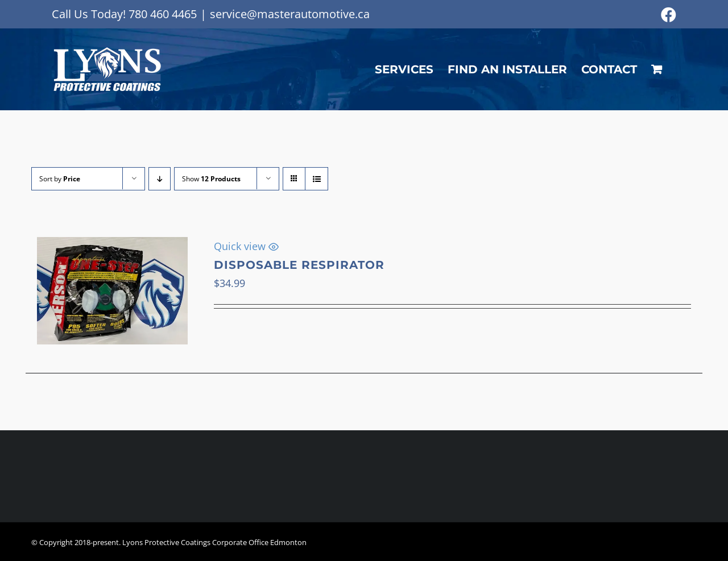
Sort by (60, 179)
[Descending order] (160, 179)
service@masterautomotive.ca (290, 14)
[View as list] (317, 179)
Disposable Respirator (299, 265)
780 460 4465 (163, 14)
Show (211, 179)
